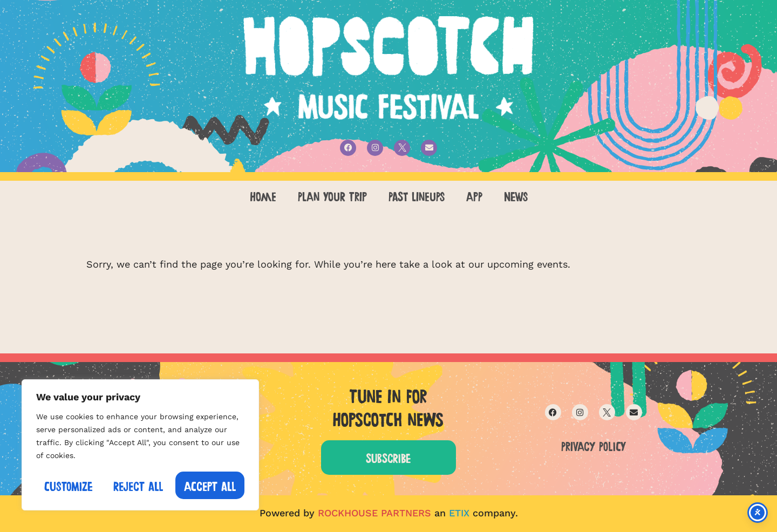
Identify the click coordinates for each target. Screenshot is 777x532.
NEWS (516, 195)
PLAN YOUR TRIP (332, 195)
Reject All (138, 485)
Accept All (210, 485)
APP (474, 195)
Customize (69, 485)
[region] (140, 445)
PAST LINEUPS (417, 195)
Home (263, 195)
